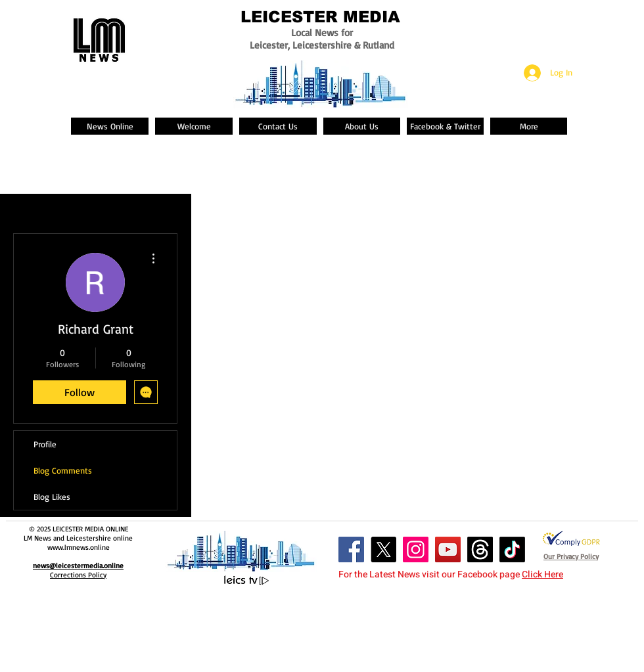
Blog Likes (52, 497)
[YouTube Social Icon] (448, 549)
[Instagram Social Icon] (416, 549)
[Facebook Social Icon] (351, 549)
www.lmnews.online (79, 547)
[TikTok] (512, 549)
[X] (383, 549)
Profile (45, 444)
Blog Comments (63, 470)
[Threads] (480, 549)
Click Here (542, 574)
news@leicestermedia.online (78, 566)
